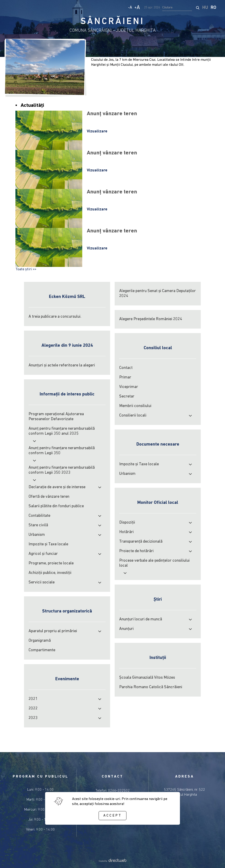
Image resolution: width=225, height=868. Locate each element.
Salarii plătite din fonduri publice (56, 506)
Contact (126, 368)
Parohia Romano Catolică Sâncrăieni (151, 687)
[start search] (198, 8)
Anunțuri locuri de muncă (141, 619)
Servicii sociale (42, 582)
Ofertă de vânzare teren (49, 497)
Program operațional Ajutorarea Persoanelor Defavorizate (56, 417)
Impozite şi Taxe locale (48, 544)
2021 (33, 699)
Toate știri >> (26, 269)
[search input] (177, 8)
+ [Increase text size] (137, 8)
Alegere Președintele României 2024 (151, 319)
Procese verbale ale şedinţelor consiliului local (154, 563)
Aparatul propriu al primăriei (53, 631)
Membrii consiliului (135, 406)
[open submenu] (190, 416)
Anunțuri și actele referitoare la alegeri (62, 365)
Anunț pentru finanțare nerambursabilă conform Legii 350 (62, 451)
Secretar (127, 396)
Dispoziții (127, 523)
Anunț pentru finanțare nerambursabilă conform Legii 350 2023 (62, 470)
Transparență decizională (141, 542)
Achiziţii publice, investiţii (50, 573)
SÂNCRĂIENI (112, 22)
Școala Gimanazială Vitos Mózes (147, 678)
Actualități (32, 106)
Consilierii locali (133, 416)
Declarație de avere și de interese (57, 487)
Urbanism (37, 535)
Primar (125, 377)
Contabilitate (39, 516)
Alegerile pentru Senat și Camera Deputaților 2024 (157, 294)
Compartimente (42, 650)
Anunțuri (126, 629)
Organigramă (40, 641)
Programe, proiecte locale (51, 563)
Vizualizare (97, 131)
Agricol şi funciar (43, 554)
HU (205, 8)
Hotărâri (126, 532)
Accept (112, 816)
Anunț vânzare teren (112, 114)
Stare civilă (38, 525)
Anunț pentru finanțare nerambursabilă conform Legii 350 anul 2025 (62, 431)
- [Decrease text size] (130, 8)
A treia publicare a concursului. (55, 317)
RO (213, 8)
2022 (33, 708)
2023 (33, 718)
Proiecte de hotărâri (136, 551)
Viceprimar (129, 387)
